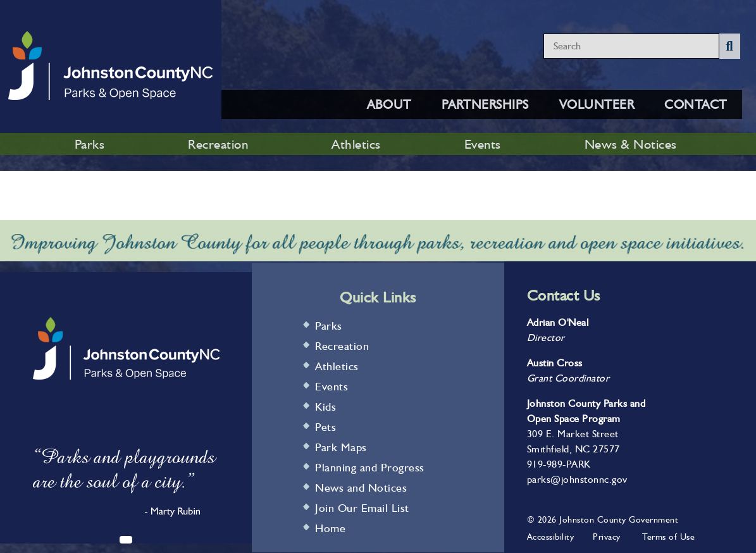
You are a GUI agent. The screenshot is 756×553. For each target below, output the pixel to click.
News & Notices (631, 144)
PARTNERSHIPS (485, 104)
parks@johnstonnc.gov (577, 479)
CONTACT (696, 104)
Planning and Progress (370, 467)
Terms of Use (668, 537)
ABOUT (389, 104)
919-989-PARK (559, 464)
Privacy (607, 537)
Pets (325, 427)
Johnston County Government (618, 519)
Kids (325, 407)
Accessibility (551, 537)
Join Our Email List (362, 508)
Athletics (356, 144)
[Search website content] (631, 46)
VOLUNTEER (597, 104)
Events (483, 144)
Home (330, 528)
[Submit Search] (730, 46)
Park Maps (341, 447)
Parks (90, 144)
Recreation (218, 144)
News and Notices (361, 488)
